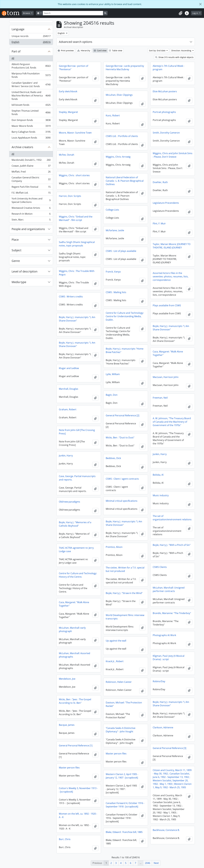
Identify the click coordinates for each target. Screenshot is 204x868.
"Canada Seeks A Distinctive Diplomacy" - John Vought (121, 730)
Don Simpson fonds (31, 121)
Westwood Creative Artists (31, 209)
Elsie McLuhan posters (165, 91)
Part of (16, 51)
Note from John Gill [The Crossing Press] (77, 432)
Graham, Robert (68, 409)
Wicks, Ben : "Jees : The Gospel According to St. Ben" (75, 701)
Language (18, 29)
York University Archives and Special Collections (31, 200)
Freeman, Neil (160, 398)
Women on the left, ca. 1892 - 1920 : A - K (78, 815)
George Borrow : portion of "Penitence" (73, 68)
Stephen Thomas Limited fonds (31, 112)
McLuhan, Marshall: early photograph (72, 629)
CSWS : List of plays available (121, 251)
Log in (196, 13)
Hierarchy (84, 50)
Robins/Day (159, 681)
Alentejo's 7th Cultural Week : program (168, 68)
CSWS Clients (160, 567)
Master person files (116, 754)
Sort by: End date (158, 50)
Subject (16, 250)
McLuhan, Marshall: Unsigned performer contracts (169, 589)
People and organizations (28, 229)
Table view (116, 50)
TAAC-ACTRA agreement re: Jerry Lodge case (76, 550)
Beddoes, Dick (113, 458)
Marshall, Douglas (69, 389)
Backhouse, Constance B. (166, 830)
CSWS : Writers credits (71, 297)
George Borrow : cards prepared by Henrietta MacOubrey (125, 68)
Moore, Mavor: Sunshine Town (75, 133)
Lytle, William (113, 374)
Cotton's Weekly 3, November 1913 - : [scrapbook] (78, 790)
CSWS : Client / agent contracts (122, 479)
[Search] (73, 13)
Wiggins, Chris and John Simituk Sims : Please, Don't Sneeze (173, 155)
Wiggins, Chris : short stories (74, 175)
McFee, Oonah (67, 155)
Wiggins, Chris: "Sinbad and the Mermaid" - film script (76, 218)
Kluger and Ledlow (69, 368)
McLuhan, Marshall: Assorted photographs (74, 655)
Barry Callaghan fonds (31, 132)
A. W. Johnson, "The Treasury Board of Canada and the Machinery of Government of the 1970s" (172, 422)
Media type (19, 282)
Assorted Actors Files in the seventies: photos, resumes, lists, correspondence (171, 276)
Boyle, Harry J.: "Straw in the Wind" (124, 593)
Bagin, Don (112, 395)
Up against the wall (116, 641)
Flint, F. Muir (159, 223)
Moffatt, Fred (31, 172)
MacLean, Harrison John (166, 377)
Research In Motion (31, 214)
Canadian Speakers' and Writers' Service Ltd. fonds (31, 85)
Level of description (24, 271)
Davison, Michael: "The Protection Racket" (124, 704)
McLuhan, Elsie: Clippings (119, 95)
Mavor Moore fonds (31, 127)
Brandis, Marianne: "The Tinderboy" (172, 613)
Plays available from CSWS (167, 305)
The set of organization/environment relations (172, 518)
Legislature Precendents (166, 203)
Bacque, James (67, 725)
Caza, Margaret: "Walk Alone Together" (168, 353)
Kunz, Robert (113, 115)
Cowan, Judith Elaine (31, 166)
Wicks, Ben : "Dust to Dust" (120, 438)
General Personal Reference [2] (122, 415)
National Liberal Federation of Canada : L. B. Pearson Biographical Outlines (125, 181)
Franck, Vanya (113, 272)
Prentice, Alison (114, 547)
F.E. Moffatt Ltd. (31, 193)
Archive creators (22, 147)
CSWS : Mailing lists (116, 292)
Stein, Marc (31, 220)
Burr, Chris (65, 839)
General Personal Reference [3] (169, 748)
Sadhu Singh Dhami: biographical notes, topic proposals (77, 244)
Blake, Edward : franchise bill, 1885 (124, 832)
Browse (27, 13)
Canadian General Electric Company (31, 179)
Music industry (161, 495)
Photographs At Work (164, 635)
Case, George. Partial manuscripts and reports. (77, 478)
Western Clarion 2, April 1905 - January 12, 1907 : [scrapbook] (122, 776)
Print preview (66, 50)
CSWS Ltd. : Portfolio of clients (122, 136)
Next (156, 863)
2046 (148, 863)
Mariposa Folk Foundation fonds (31, 75)
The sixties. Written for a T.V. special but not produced (125, 569)
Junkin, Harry (160, 454)
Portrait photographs (164, 112)
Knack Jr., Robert (115, 661)
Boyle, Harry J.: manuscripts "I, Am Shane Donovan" (77, 319)
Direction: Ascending (182, 50)
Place (15, 240)
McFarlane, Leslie (115, 230)
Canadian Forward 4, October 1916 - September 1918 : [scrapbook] (125, 805)
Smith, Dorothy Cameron (166, 133)
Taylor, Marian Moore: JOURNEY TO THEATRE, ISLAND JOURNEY (172, 246)
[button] (181, 13)
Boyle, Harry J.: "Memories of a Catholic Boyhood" (75, 524)
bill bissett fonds (31, 106)
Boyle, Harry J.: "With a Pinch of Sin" (172, 545)
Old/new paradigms (69, 502)
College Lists (112, 210)
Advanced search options (76, 42)
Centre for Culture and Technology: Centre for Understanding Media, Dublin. (125, 316)
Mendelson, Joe (67, 679)
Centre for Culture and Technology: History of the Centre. (78, 575)
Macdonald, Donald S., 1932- (31, 161)
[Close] (200, 4)
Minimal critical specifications (122, 501)
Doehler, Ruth (160, 182)
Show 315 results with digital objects (174, 57)
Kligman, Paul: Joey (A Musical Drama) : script (169, 658)
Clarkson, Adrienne (163, 727)
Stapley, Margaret (68, 112)
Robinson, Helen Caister (119, 682)
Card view (100, 50)
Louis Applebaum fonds (31, 138)
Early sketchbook (68, 91)
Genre (16, 261)
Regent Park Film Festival (31, 187)
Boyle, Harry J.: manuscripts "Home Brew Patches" (125, 350)
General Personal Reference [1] (76, 746)
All (13, 58)
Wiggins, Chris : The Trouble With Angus (77, 273)
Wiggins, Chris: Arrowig (118, 157)
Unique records (31, 37)
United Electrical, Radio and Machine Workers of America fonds (31, 96)
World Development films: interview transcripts (125, 617)
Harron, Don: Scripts (70, 196)
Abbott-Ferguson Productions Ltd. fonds (31, 66)
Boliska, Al (158, 475)
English (31, 43)
